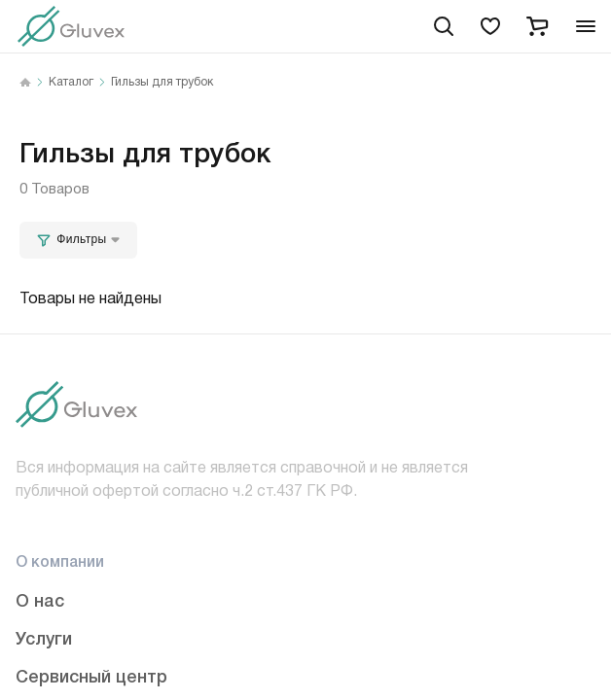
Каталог (71, 83)
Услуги (44, 637)
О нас (40, 599)
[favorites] (490, 26)
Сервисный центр (91, 675)
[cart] (537, 26)
